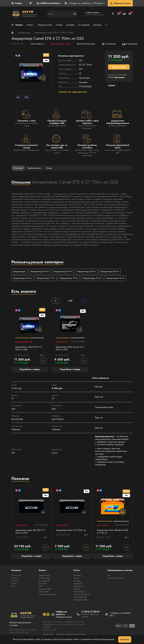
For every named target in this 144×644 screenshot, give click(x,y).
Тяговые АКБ (44, 592)
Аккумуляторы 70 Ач (22, 278)
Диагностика (79, 587)
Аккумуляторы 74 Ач (115, 278)
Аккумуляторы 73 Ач (92, 278)
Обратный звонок (120, 3)
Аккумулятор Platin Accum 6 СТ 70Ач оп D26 (70, 349)
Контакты (15, 578)
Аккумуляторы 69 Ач (110, 272)
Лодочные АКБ (45, 589)
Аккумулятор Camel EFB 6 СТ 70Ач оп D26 (28, 349)
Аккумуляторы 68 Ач (86, 272)
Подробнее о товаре (31, 556)
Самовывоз (78, 584)
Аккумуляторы (24, 33)
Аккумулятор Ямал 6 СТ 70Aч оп (71, 531)
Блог (13, 587)
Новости (15, 581)
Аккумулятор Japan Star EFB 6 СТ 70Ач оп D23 (30, 532)
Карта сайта (48, 635)
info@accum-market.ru (50, 3)
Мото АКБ (43, 584)
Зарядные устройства (47, 595)
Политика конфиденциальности (71, 635)
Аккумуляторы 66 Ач (40, 272)
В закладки (109, 44)
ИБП (41, 587)
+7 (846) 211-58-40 (92, 13)
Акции (14, 584)
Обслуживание (79, 592)
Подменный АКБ (80, 597)
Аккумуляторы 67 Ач (63, 272)
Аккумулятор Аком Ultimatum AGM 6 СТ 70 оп (112, 532)
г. (123, 75)
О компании (16, 576)
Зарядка (77, 589)
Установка (77, 576)
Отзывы (49, 168)
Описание (18, 168)
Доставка (77, 581)
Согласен (125, 639)
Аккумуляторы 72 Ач (69, 278)
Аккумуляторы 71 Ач (46, 278)
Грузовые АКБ (44, 581)
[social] (44, 615)
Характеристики (34, 168)
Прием (76, 578)
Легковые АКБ (44, 578)
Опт (109, 576)
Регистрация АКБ (80, 600)
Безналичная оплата (82, 595)
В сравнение (130, 44)
